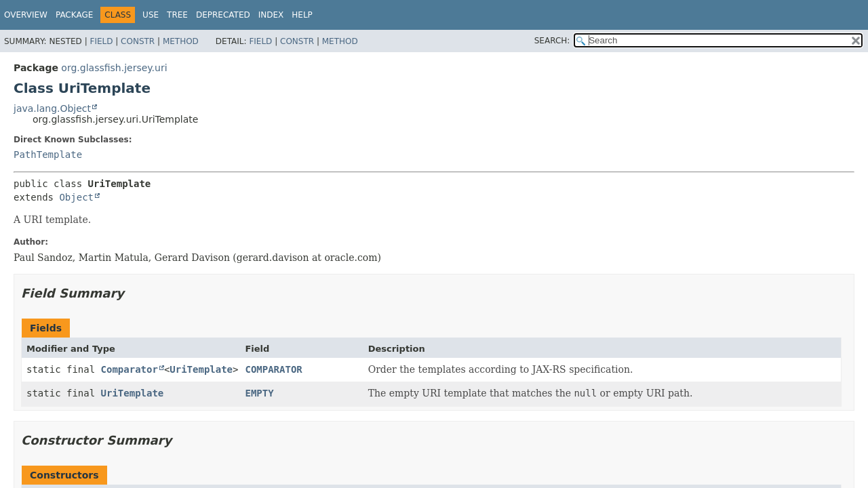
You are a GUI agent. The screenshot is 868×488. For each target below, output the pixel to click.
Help (302, 15)
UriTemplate (201, 369)
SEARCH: (552, 41)
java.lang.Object (52, 108)
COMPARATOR (273, 369)
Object (76, 197)
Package (74, 15)
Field (101, 41)
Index (271, 15)
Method (181, 41)
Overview (26, 15)
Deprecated (223, 15)
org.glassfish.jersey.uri (114, 68)
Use (151, 15)
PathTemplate (48, 155)
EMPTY (259, 393)
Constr (138, 41)
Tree (177, 15)
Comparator (130, 369)
